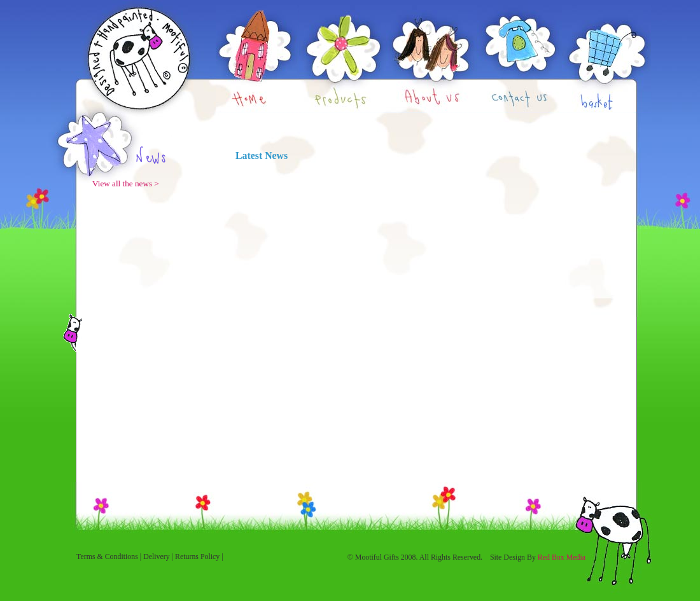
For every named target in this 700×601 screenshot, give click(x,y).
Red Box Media (562, 557)
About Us (432, 57)
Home (257, 57)
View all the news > (126, 183)
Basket (606, 57)
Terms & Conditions (107, 556)
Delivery (157, 556)
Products (343, 57)
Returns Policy (197, 556)
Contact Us (520, 57)
